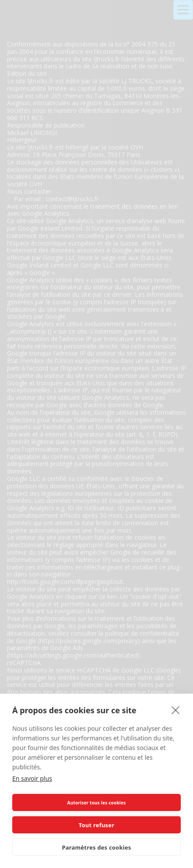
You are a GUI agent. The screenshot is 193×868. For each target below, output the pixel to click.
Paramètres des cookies (97, 847)
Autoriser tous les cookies (97, 803)
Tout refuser (96, 825)
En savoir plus (32, 778)
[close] (176, 710)
